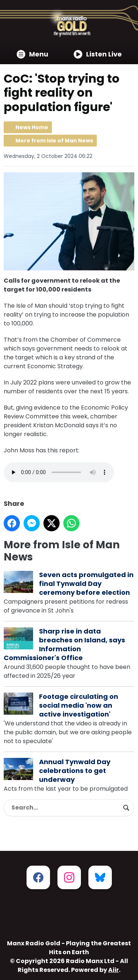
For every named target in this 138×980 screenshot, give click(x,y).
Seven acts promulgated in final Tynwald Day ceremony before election (86, 584)
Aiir (114, 970)
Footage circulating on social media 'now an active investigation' (79, 705)
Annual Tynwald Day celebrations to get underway (75, 771)
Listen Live (98, 54)
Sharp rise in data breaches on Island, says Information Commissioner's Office (64, 644)
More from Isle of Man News (54, 141)
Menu (32, 54)
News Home (32, 127)
